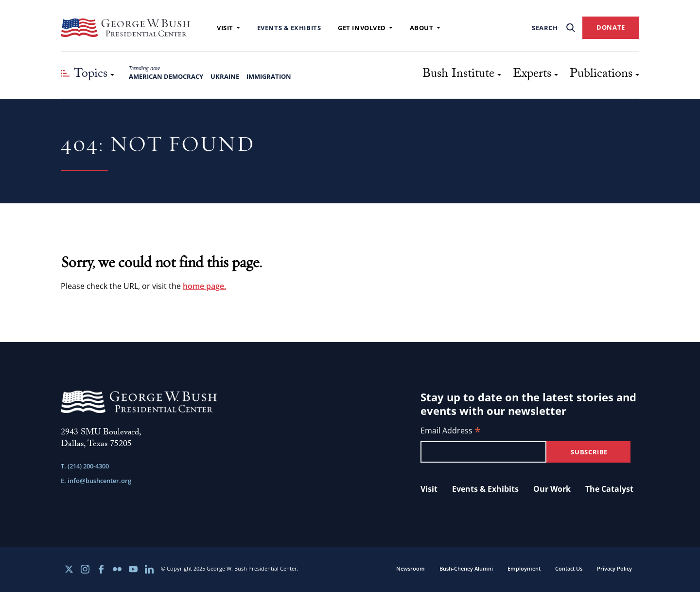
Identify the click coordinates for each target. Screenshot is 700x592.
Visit (228, 28)
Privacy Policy (614, 568)
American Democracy (166, 76)
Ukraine (225, 76)
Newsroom (411, 568)
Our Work (552, 489)
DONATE (611, 27)
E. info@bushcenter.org (96, 481)
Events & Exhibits (289, 28)
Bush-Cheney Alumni (466, 568)
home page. (204, 286)
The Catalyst (609, 489)
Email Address (451, 431)
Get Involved (365, 28)
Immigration (269, 76)
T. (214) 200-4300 (85, 466)
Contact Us (569, 568)
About (425, 28)
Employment (524, 568)
